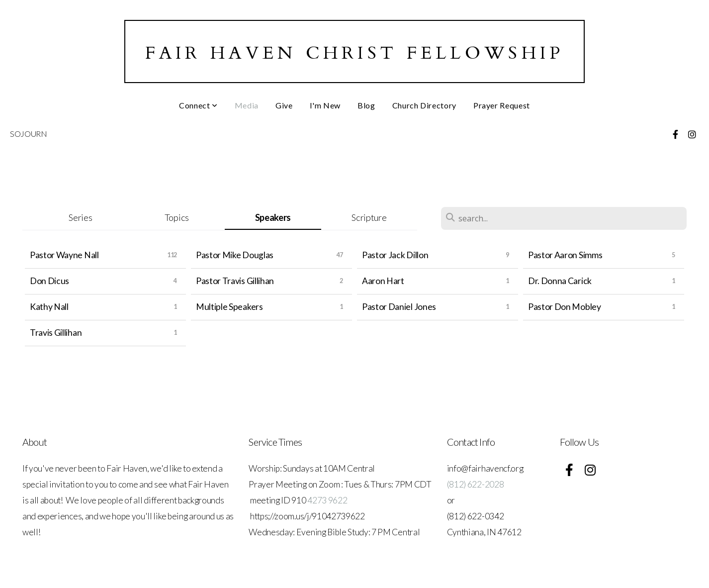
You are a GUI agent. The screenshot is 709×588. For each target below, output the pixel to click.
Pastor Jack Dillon (395, 255)
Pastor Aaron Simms (565, 255)
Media (247, 105)
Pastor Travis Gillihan (235, 281)
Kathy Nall (49, 307)
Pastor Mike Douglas (235, 255)
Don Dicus (49, 281)
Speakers (273, 217)
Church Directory (424, 105)
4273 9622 (327, 500)
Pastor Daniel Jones (399, 307)
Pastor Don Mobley (565, 307)
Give (284, 105)
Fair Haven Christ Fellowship (355, 53)
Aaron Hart (383, 281)
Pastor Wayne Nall (64, 255)
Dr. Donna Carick (560, 281)
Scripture (369, 217)
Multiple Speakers (229, 307)
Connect (198, 105)
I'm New (325, 105)
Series (80, 217)
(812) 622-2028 (476, 484)
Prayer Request (502, 105)
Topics (177, 217)
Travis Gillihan (56, 333)
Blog (366, 105)
